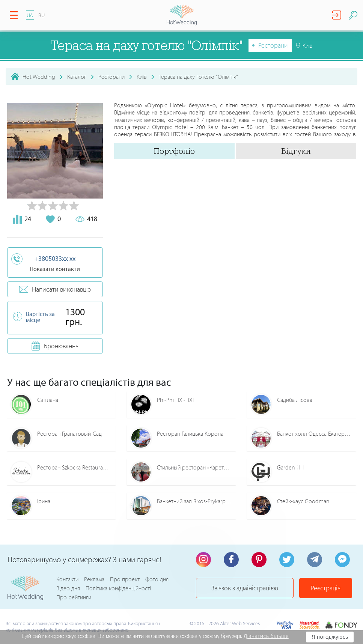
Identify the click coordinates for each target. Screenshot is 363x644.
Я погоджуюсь (330, 637)
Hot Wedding (39, 77)
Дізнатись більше (266, 636)
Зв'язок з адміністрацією (245, 588)
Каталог (77, 77)
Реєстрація (326, 588)
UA (30, 15)
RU (41, 15)
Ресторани (273, 45)
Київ (142, 77)
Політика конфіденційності (118, 588)
